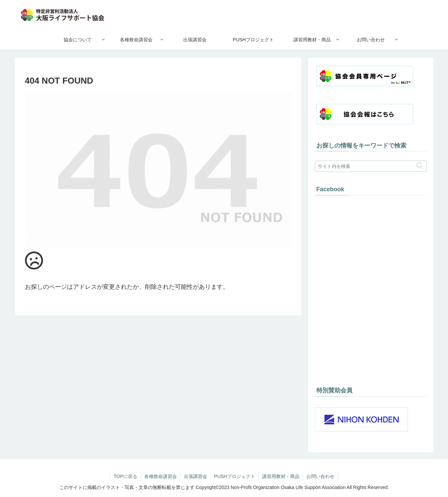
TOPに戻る (125, 476)
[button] (420, 166)
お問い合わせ (320, 476)
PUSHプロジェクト (235, 476)
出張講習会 (196, 476)
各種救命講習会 (161, 476)
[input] (371, 166)
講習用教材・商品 (281, 476)
